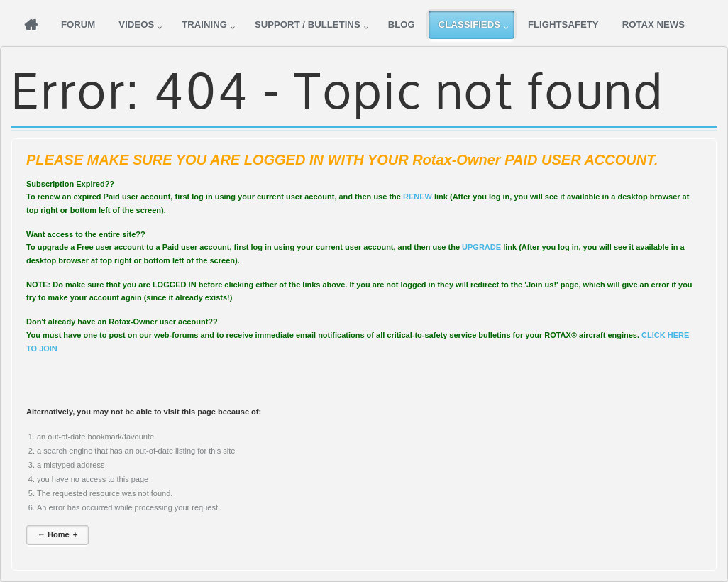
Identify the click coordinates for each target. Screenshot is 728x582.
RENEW (418, 197)
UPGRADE (481, 247)
